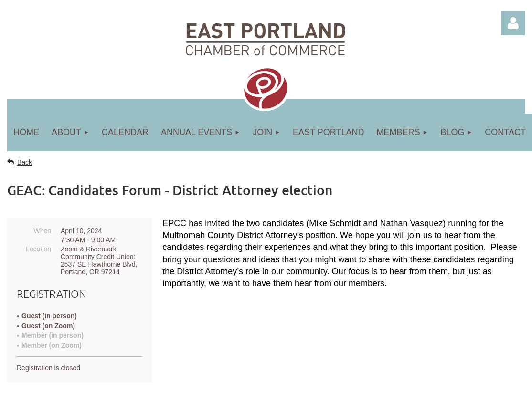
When (42, 231)
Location (38, 249)
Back (25, 162)
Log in (513, 23)
